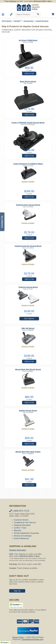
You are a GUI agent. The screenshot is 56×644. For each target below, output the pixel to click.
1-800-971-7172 (19, 511)
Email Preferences (21, 538)
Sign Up (17, 591)
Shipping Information (22, 525)
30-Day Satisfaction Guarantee (26, 533)
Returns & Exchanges (23, 536)
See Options (29, 319)
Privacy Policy (18, 637)
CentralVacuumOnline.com (32, 639)
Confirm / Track (20, 528)
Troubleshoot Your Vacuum (25, 522)
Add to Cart (29, 73)
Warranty (17, 530)
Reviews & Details (28, 182)
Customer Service (21, 520)
